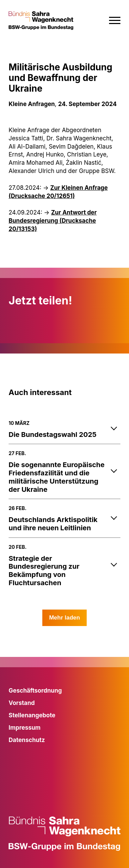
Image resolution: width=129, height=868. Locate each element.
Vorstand (22, 703)
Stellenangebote (32, 715)
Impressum (25, 728)
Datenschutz (27, 740)
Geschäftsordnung (35, 691)
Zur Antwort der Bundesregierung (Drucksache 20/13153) (53, 221)
